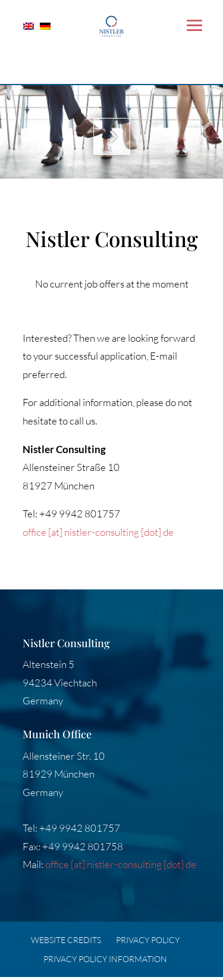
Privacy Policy (148, 940)
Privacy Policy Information (105, 959)
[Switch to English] (32, 25)
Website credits (66, 940)
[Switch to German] (48, 25)
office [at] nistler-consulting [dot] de (98, 532)
